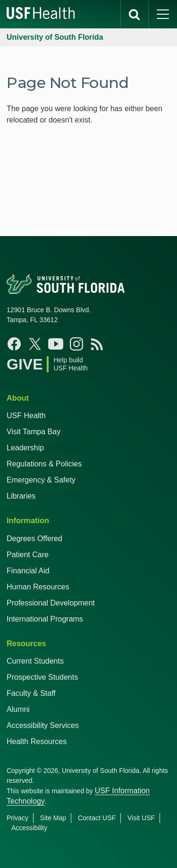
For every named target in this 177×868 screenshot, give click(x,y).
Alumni (18, 709)
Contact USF (97, 818)
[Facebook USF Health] (14, 344)
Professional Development (51, 603)
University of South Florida (55, 37)
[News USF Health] (97, 344)
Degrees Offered (34, 539)
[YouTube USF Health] (56, 344)
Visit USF (141, 818)
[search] (135, 14)
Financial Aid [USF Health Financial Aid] (28, 571)
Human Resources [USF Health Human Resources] (38, 587)
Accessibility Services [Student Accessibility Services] (43, 725)
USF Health (26, 416)
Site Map (53, 818)
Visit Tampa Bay (34, 432)
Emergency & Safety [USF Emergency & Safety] (41, 480)
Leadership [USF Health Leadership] (25, 448)
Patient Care (28, 555)
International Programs (45, 619)
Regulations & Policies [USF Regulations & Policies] (44, 464)
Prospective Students (42, 677)
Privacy (17, 818)
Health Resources (37, 741)
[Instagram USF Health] (76, 344)
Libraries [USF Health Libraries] (21, 496)
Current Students (35, 661)
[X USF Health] (35, 344)
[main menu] (163, 14)
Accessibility (29, 828)
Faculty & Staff (31, 693)
